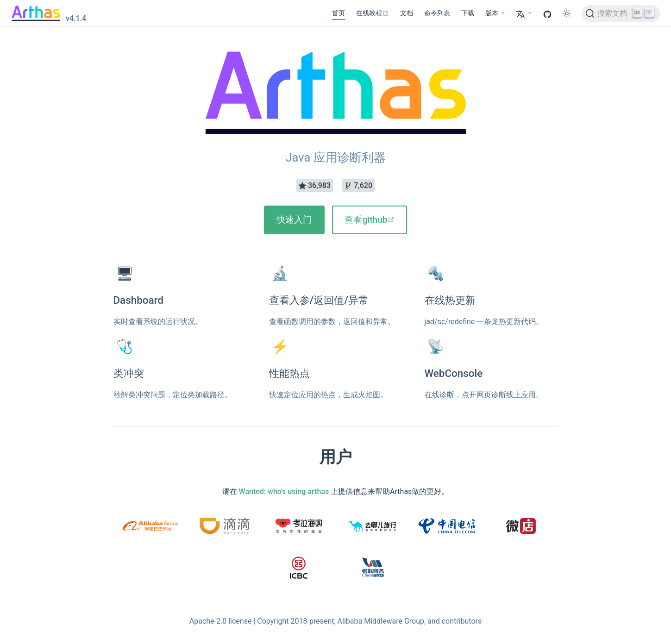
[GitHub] (547, 13)
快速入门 (294, 220)
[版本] (495, 13)
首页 (339, 13)
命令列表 (437, 13)
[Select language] (524, 13)
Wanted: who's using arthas (284, 491)
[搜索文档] (621, 13)
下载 (468, 13)
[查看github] (370, 220)
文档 (407, 13)
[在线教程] (373, 13)
